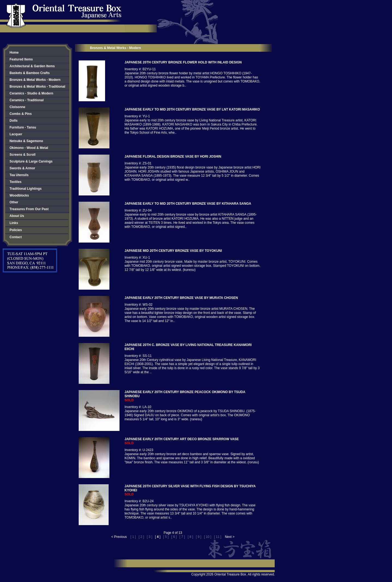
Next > (230, 537)
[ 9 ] (198, 537)
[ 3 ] (149, 537)
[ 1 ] (133, 537)
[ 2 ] (141, 537)
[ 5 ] (166, 537)
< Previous (119, 537)
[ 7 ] (182, 537)
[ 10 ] (208, 537)
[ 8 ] (190, 537)
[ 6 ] (174, 537)
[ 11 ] (218, 537)
